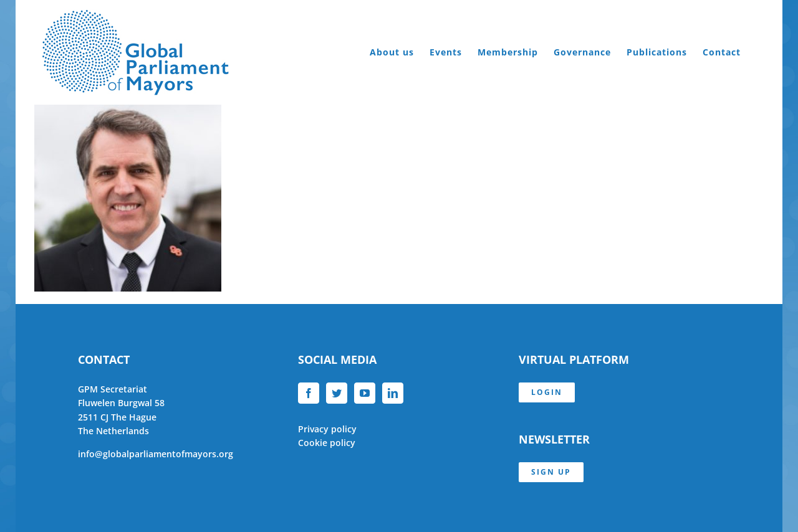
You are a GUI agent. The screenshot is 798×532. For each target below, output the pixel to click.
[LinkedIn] (393, 393)
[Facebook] (309, 393)
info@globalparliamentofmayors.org (156, 454)
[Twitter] (337, 393)
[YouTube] (365, 393)
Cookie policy (327, 443)
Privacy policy (327, 429)
